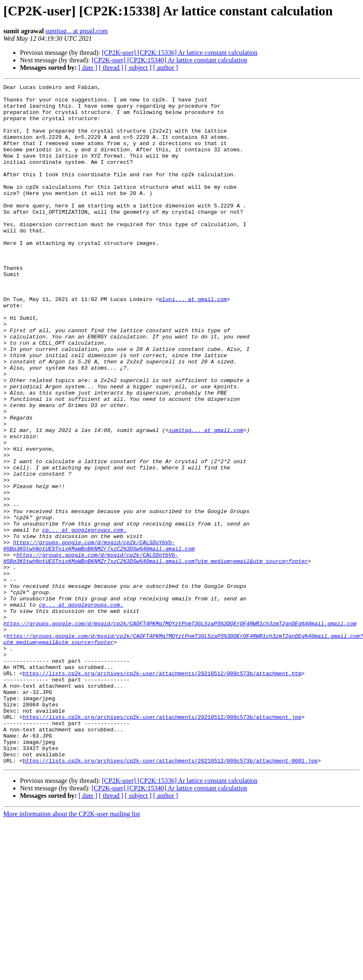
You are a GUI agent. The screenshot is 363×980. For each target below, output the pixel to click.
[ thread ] (111, 68)
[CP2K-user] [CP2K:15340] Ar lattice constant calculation (169, 60)
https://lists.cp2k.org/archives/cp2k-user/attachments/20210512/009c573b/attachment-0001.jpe (170, 896)
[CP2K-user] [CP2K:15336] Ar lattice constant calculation (180, 53)
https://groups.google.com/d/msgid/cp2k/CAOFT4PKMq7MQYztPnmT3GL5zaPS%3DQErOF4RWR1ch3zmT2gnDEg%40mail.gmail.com (180, 732)
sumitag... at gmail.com (76, 31)
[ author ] (166, 68)
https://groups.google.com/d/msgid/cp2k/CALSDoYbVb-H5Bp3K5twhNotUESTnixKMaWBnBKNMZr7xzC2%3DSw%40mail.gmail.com (99, 638)
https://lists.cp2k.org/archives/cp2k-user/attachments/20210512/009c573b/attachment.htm (162, 792)
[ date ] (88, 68)
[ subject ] (138, 68)
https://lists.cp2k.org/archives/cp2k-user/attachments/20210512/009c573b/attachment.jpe (162, 844)
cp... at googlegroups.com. (85, 620)
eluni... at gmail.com (193, 343)
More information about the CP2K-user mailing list (72, 950)
